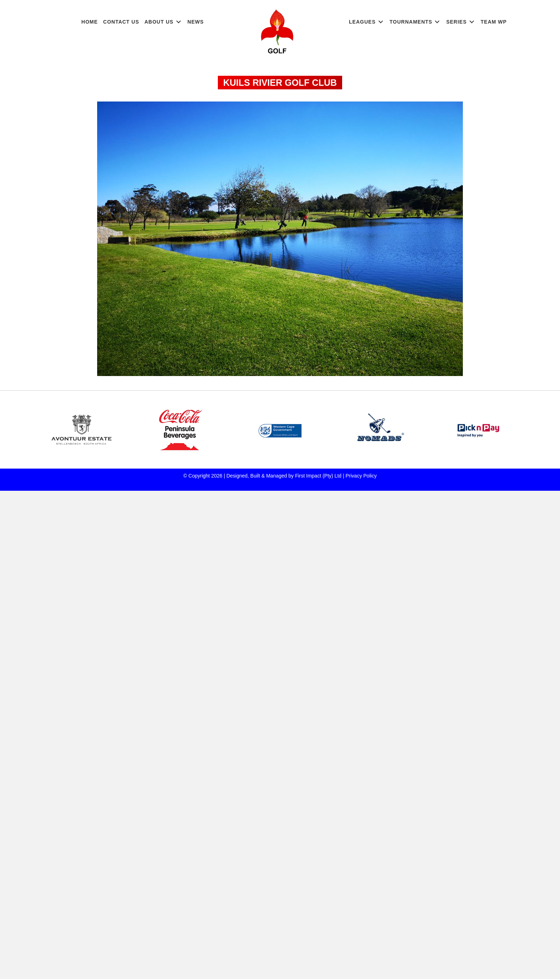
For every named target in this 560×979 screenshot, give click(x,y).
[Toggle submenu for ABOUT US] (179, 22)
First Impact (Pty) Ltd (318, 476)
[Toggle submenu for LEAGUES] (381, 22)
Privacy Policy (361, 476)
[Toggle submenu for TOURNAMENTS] (437, 22)
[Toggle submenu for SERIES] (472, 22)
